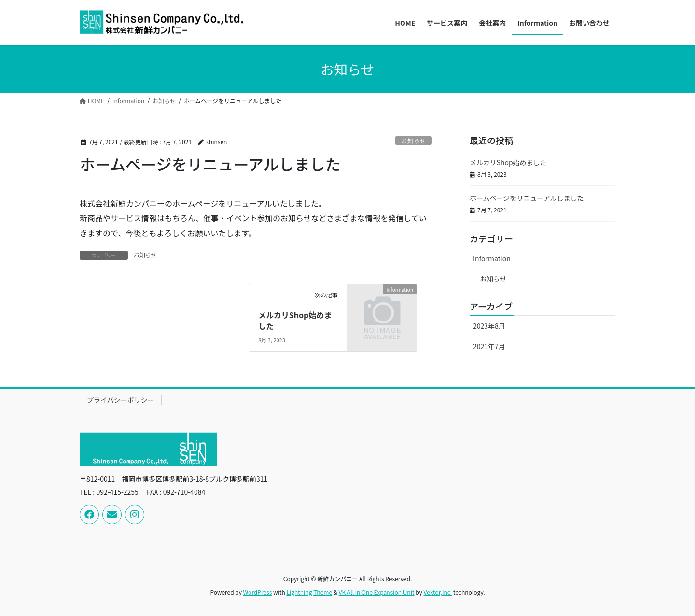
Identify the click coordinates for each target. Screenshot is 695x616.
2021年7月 (489, 346)
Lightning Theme (309, 592)
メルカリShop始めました (295, 320)
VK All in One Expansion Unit (377, 592)
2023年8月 (489, 326)
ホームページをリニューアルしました (527, 198)
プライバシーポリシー (121, 400)
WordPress (258, 592)
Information (492, 258)
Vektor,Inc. (438, 592)
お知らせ (413, 141)
